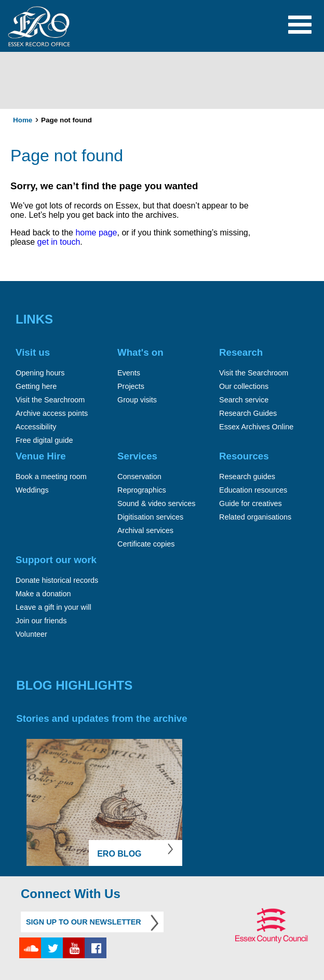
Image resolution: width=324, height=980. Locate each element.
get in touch (59, 242)
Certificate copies (146, 544)
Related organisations (255, 517)
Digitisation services (150, 517)
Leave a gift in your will (53, 607)
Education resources (253, 490)
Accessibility (36, 427)
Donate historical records (57, 580)
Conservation (139, 477)
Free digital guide (44, 440)
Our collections (244, 386)
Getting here (36, 386)
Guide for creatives (251, 503)
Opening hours (40, 373)
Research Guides (248, 413)
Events (129, 373)
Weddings (32, 490)
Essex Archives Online (256, 427)
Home (23, 120)
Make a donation (43, 594)
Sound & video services (156, 503)
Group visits (137, 400)
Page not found (66, 120)
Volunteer (31, 634)
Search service (244, 400)
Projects (131, 386)
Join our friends (41, 621)
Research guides (247, 477)
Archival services (145, 530)
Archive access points (52, 413)
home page (95, 233)
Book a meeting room (51, 477)
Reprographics (142, 490)
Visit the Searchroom (50, 400)
